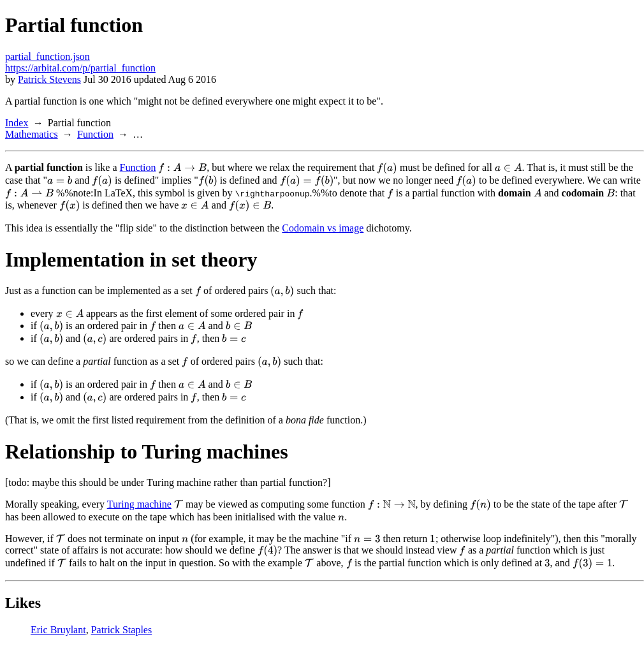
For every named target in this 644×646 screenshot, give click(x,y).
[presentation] (182, 168)
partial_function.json (48, 56)
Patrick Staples (122, 630)
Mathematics (32, 134)
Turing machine (139, 504)
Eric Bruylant (58, 630)
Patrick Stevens (49, 79)
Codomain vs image (323, 228)
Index (17, 123)
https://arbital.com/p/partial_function (80, 68)
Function (95, 134)
